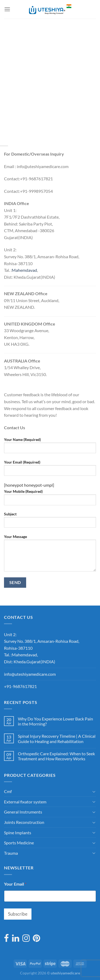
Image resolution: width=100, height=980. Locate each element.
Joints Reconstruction (24, 822)
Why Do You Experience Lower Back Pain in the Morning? (55, 721)
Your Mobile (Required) (50, 499)
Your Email (15, 884)
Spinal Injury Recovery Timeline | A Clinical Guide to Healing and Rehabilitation (57, 739)
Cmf (8, 791)
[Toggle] (94, 791)
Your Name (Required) (50, 447)
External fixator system (25, 802)
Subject (50, 522)
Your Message (50, 555)
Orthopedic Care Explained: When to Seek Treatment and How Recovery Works (56, 756)
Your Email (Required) (50, 470)
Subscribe (18, 914)
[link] (24, 270)
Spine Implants (18, 833)
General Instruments (23, 812)
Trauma (11, 853)
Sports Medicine (19, 843)
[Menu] (7, 9)
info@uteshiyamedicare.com (30, 674)
